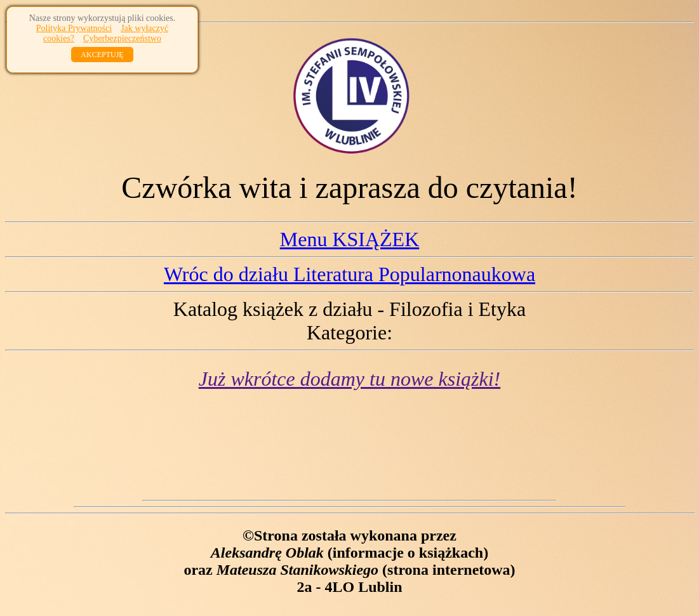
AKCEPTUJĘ (102, 55)
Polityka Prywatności (74, 28)
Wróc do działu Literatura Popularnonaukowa (349, 274)
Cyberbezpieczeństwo (122, 38)
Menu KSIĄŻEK (350, 239)
